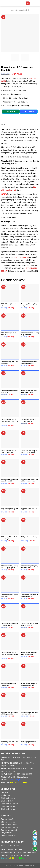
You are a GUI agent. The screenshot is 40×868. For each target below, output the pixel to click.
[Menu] (28, 3)
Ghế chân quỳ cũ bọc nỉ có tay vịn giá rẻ (29, 596)
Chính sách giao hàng (9, 806)
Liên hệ (12, 858)
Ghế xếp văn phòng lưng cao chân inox (30, 567)
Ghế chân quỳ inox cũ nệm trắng (9, 334)
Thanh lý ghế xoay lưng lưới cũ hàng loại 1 (29, 684)
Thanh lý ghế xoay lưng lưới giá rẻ (29, 305)
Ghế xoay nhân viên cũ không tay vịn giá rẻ (29, 451)
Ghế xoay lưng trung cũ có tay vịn (9, 363)
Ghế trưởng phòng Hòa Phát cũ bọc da (29, 624)
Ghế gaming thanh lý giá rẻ (30, 538)
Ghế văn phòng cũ (8, 822)
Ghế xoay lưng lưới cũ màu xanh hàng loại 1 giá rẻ (10, 654)
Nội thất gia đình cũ (8, 836)
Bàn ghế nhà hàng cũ (9, 830)
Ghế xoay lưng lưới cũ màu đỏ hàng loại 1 (9, 451)
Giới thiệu (5, 793)
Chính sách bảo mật (9, 798)
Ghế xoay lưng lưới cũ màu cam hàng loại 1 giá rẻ (10, 421)
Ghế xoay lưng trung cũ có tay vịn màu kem (29, 509)
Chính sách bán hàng (9, 809)
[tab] (20, 124)
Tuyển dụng (5, 795)
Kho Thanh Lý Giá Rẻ (19, 782)
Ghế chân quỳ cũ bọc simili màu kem (29, 742)
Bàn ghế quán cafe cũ (9, 827)
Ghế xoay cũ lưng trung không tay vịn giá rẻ (9, 567)
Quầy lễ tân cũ (6, 833)
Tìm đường (20, 858)
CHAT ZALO (29, 111)
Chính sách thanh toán (9, 804)
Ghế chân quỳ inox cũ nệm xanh (9, 305)
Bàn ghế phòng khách (9, 825)
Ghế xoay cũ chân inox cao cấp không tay (29, 363)
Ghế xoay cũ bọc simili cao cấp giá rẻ (9, 538)
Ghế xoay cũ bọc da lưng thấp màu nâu (30, 334)
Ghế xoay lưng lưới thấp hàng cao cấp (29, 713)
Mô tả (3, 124)
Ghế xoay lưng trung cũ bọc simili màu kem (9, 742)
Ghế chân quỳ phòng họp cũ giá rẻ (8, 684)
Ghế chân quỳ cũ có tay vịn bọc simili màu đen (9, 509)
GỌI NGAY (11, 111)
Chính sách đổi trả (8, 801)
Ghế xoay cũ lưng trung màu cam (9, 596)
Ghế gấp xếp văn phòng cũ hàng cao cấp (10, 713)
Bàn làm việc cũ (7, 819)
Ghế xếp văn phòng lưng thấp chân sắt (10, 392)
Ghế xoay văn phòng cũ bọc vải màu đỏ (9, 480)
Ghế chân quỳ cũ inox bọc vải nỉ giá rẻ (29, 420)
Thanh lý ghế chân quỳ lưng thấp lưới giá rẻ (29, 654)
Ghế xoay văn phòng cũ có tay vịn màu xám (29, 480)
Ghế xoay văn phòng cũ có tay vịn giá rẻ (9, 624)
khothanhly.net (16, 780)
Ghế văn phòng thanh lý (20, 10)
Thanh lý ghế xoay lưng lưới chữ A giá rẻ (29, 392)
